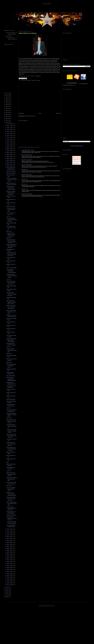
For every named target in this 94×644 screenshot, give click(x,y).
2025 (7, 97)
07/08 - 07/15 (10, 533)
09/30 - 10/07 (10, 149)
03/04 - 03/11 (10, 567)
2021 (7, 105)
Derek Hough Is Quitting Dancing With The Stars (11, 479)
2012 (7, 122)
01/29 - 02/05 (10, 577)
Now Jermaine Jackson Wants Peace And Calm (11, 312)
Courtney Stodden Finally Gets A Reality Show (11, 350)
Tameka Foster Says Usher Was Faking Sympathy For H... (11, 241)
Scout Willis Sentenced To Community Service (11, 366)
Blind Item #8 (25, 179)
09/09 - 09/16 (10, 155)
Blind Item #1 (9, 238)
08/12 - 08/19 (10, 162)
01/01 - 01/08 (10, 585)
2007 (7, 595)
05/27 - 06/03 (10, 544)
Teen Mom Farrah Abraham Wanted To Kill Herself (11, 294)
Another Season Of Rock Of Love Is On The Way (11, 444)
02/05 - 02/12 (10, 575)
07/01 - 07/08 (10, 535)
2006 (7, 597)
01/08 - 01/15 (10, 583)
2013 (7, 120)
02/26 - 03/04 (10, 569)
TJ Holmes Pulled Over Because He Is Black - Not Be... (11, 431)
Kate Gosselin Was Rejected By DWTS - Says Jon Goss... (11, 302)
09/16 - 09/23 (10, 153)
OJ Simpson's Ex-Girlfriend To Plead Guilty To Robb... (11, 235)
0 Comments (38, 76)
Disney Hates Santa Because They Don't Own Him (11, 474)
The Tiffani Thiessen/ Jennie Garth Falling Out (11, 426)
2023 (7, 101)
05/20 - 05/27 (10, 546)
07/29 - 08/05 (10, 166)
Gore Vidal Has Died (11, 376)
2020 (7, 107)
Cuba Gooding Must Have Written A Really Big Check (12, 220)
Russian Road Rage (11, 399)
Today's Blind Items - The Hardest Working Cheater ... (11, 276)
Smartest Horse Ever (11, 206)
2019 (7, 109)
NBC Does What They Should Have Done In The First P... (11, 436)
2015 (7, 116)
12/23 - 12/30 (10, 126)
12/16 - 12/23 (10, 128)
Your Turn (8, 216)
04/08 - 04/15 (10, 558)
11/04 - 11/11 (10, 139)
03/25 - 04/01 (10, 562)
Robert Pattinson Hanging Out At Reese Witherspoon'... (12, 379)
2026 (7, 95)
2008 (7, 593)
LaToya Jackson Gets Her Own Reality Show (11, 210)
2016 (7, 114)
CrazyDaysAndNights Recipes (77, 146)
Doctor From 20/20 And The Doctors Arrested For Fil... (11, 180)
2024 (7, 99)
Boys (7, 462)
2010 (7, 589)
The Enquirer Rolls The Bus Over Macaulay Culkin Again (11, 254)
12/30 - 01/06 (10, 124)
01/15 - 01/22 (10, 581)
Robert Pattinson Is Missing (28, 33)
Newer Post (21, 113)
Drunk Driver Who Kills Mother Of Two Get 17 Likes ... (11, 421)
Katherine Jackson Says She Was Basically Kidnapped (11, 246)
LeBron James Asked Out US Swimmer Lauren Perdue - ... (11, 307)
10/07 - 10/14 (10, 147)
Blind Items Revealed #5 (27, 194)
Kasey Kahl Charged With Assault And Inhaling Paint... (11, 193)
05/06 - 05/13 (10, 550)
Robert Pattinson (36, 81)
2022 (7, 103)
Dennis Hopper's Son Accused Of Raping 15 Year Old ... (11, 449)
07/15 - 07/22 (10, 531)
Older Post (58, 113)
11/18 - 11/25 (10, 135)
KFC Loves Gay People (11, 268)
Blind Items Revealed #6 (27, 160)
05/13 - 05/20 (10, 548)
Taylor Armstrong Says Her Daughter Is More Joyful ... (12, 504)
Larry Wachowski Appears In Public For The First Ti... (12, 518)
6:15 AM (33, 76)
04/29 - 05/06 (10, 552)
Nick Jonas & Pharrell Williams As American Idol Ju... (11, 415)
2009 (7, 591)
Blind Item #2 (9, 231)
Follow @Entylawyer (83, 84)
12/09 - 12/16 (10, 130)
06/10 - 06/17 (10, 541)
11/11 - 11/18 (10, 137)
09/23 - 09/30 (10, 151)
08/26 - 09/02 (10, 158)
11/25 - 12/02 (10, 133)
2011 (7, 587)
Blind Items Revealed (11, 171)
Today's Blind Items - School (28, 150)
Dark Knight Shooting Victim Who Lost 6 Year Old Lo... (11, 499)
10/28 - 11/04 (10, 141)
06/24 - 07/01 (10, 537)
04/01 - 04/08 (10, 560)
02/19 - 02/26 (10, 571)
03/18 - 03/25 (10, 564)
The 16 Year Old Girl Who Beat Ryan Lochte (11, 489)
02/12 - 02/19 (10, 573)
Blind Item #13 (25, 170)
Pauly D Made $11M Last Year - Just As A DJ (11, 228)
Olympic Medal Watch (11, 515)
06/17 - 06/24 (10, 539)
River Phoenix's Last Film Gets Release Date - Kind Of (11, 283)
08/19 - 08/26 (10, 160)
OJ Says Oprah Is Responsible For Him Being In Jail (11, 508)
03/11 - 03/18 (10, 566)
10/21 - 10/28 (10, 143)
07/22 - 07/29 (10, 529)
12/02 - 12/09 (10, 131)
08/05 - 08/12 (10, 164)
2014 (7, 118)
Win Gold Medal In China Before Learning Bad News (11, 271)
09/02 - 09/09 (10, 156)
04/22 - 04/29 (10, 554)
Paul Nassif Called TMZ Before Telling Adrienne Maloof (11, 340)
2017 (7, 112)
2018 (7, 111)
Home (40, 113)
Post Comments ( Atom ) (30, 116)
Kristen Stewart (27, 81)
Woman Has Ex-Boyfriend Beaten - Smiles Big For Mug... (11, 494)
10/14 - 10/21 (10, 145)
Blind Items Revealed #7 (27, 174)
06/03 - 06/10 (10, 542)
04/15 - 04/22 (10, 556)
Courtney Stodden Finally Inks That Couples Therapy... (11, 188)
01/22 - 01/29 (10, 579)
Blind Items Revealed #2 (27, 155)
